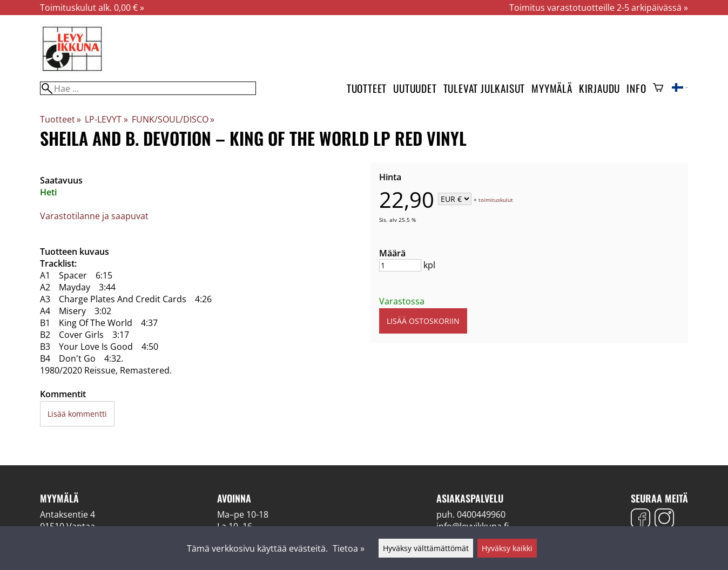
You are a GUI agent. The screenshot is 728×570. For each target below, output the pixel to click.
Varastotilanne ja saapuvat (94, 216)
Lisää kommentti (77, 414)
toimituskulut (496, 200)
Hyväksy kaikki (507, 548)
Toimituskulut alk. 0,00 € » (92, 8)
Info (636, 88)
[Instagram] (664, 520)
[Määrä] (400, 265)
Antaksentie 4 (68, 514)
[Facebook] (641, 520)
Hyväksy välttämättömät (426, 548)
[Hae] (148, 88)
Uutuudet (415, 88)
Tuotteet (367, 88)
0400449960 (481, 514)
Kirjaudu (599, 88)
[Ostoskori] (658, 89)
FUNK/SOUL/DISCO (173, 119)
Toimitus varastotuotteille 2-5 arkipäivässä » (599, 8)
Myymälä (552, 88)
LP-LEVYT (106, 119)
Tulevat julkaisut (484, 88)
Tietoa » (349, 548)
